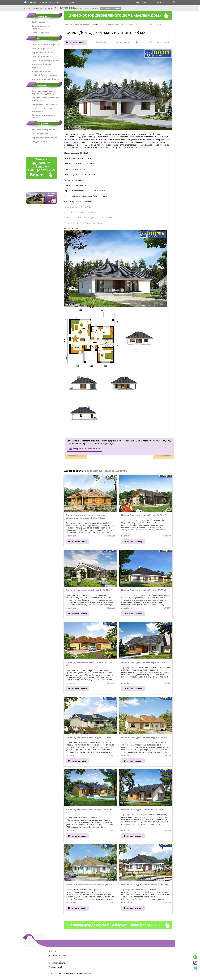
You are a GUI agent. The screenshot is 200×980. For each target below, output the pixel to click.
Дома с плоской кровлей (46, 60)
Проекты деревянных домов (42, 66)
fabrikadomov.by (56, 967)
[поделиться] (124, 42)
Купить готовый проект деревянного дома (44, 92)
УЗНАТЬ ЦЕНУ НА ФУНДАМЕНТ (79, 207)
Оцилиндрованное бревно (41, 27)
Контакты (160, 2)
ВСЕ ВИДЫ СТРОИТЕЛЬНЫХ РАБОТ (81, 212)
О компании (141, 2)
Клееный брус (40, 33)
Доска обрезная (41, 134)
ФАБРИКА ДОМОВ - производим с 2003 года (50, 2)
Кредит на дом (41, 142)
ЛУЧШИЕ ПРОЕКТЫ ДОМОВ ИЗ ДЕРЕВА (83, 223)
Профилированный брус (45, 79)
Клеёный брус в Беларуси (46, 75)
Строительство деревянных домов (46, 99)
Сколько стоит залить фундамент (43, 110)
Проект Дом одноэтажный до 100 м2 (112, 24)
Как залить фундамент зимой (43, 116)
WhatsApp (80, 8)
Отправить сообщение (111, 8)
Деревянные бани (42, 52)
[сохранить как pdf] (160, 42)
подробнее (71, 536)
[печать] (141, 42)
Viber (87, 8)
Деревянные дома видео (46, 138)
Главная (67, 24)
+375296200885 (65, 8)
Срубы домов (40, 22)
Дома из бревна (42, 56)
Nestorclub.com (85, 973)
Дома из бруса (41, 48)
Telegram (93, 8)
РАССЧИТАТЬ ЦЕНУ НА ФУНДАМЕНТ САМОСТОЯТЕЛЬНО (91, 218)
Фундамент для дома (45, 104)
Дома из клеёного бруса (46, 44)
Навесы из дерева (42, 71)
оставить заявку (77, 42)
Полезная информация (46, 130)
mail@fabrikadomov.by (59, 963)
